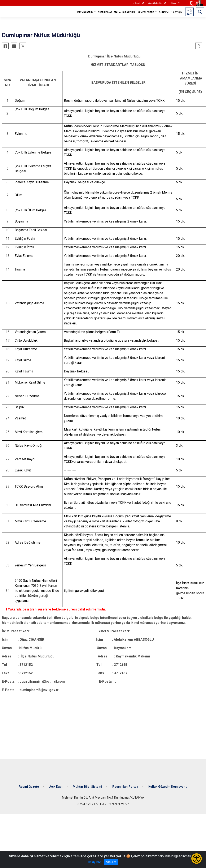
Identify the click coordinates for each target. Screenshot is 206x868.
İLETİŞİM (178, 12)
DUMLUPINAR (105, 12)
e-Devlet (137, 3)
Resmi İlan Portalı (125, 787)
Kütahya (173, 3)
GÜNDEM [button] (164, 12)
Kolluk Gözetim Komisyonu (168, 787)
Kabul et (111, 862)
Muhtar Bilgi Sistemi (87, 787)
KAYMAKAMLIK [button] (85, 12)
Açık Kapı (56, 787)
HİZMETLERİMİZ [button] (145, 12)
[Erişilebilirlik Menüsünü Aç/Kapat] (197, 859)
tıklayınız (94, 862)
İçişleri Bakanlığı (155, 3)
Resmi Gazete (29, 787)
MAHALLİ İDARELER (124, 12)
